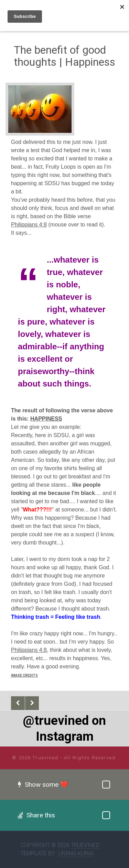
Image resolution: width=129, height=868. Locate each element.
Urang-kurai (76, 853)
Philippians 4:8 (29, 225)
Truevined (85, 845)
